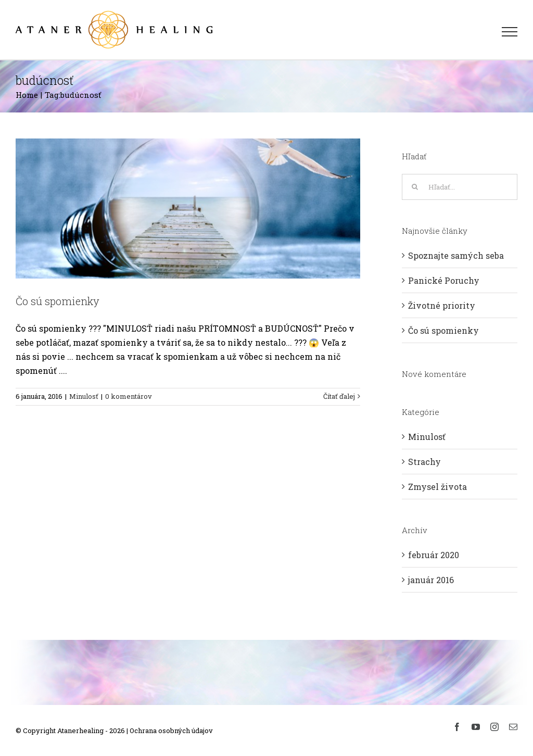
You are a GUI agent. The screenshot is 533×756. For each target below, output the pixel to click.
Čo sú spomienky (58, 301)
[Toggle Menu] (510, 32)
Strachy (424, 462)
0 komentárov (129, 396)
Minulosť (84, 396)
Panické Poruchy (444, 280)
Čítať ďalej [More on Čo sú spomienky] (339, 396)
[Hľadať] (415, 187)
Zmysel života (437, 487)
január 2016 (431, 580)
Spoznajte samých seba (456, 255)
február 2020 (434, 555)
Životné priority (442, 305)
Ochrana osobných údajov (171, 730)
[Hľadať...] (460, 187)
